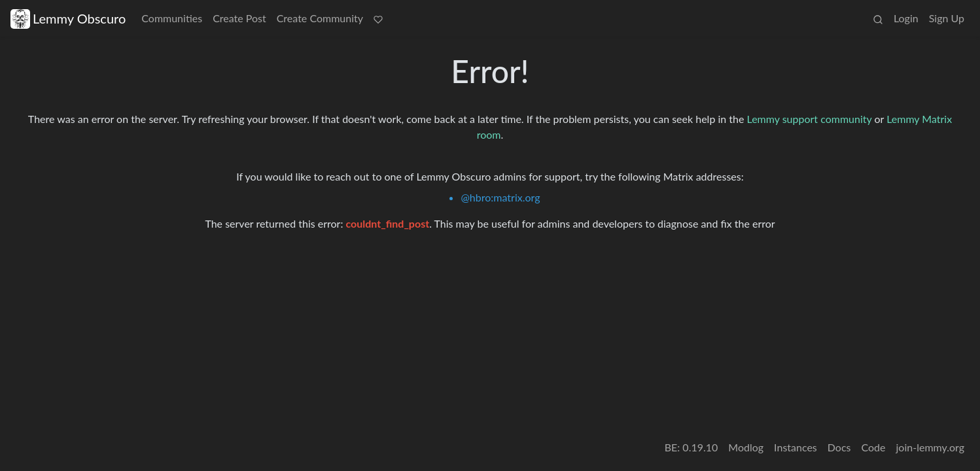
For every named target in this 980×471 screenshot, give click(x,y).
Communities (172, 18)
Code (874, 447)
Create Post (239, 18)
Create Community (320, 18)
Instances (796, 447)
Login (906, 18)
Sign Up (947, 18)
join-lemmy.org (930, 447)
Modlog (746, 447)
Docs (839, 447)
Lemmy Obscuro (68, 19)
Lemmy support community (810, 119)
